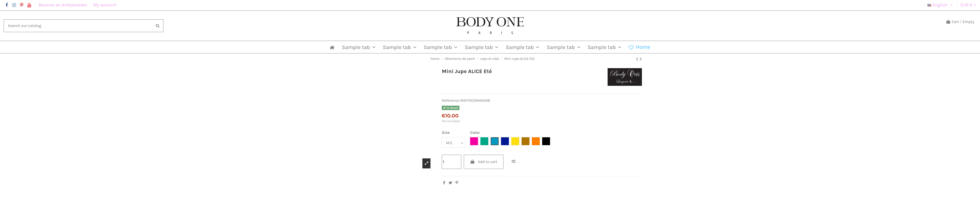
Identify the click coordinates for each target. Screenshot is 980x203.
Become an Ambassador (63, 5)
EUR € (968, 5)
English (941, 5)
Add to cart (484, 162)
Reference (451, 100)
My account (105, 5)
